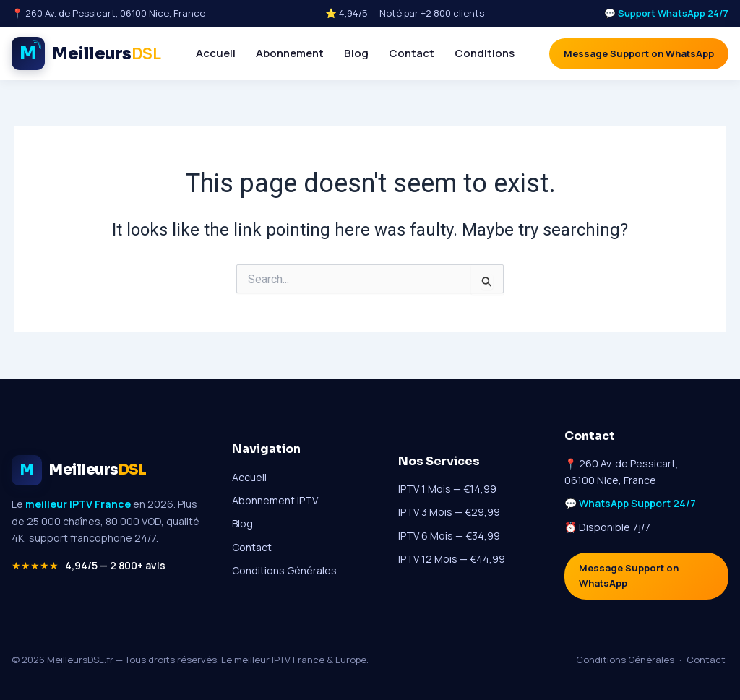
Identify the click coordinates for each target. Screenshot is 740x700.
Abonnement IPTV (275, 500)
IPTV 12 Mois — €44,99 (452, 559)
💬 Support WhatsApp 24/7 (665, 13)
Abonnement (290, 53)
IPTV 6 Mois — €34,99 (449, 536)
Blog (356, 53)
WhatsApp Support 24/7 (637, 503)
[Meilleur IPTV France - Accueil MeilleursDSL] (86, 53)
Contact (412, 53)
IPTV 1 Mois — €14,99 (447, 489)
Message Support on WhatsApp (639, 53)
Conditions (485, 53)
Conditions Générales (284, 570)
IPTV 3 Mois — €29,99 (449, 512)
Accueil (216, 53)
